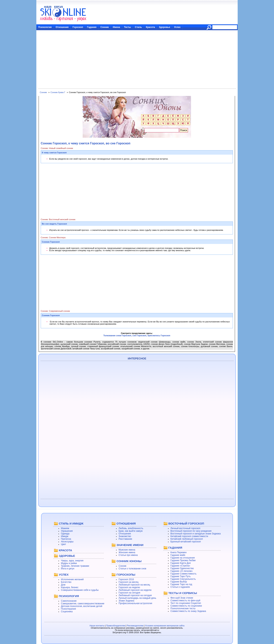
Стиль (138, 27)
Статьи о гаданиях (180, 587)
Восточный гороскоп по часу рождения (191, 531)
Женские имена (127, 552)
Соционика (67, 612)
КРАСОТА (65, 550)
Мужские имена (127, 550)
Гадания (92, 27)
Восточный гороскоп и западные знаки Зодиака (196, 534)
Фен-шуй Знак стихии (182, 598)
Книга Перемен (179, 552)
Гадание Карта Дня (181, 563)
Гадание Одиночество (182, 568)
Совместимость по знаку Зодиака (188, 611)
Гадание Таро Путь (181, 576)
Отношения (62, 27)
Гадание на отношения (183, 558)
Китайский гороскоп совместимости (189, 536)
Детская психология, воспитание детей (82, 606)
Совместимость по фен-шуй (185, 600)
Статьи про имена (128, 555)
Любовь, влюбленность (131, 528)
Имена (116, 27)
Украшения (67, 531)
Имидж (65, 536)
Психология (45, 27)
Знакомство (125, 536)
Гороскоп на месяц (129, 582)
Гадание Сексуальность (183, 579)
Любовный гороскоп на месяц (134, 585)
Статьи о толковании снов (132, 569)
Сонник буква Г (58, 92)
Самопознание (69, 601)
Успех (177, 27)
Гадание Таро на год (181, 584)
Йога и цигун (68, 569)
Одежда (65, 534)
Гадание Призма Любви (183, 560)
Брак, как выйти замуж (131, 531)
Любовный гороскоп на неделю (135, 590)
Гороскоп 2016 (126, 579)
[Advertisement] (137, 60)
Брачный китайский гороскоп (186, 542)
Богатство (66, 582)
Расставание (125, 539)
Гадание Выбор (179, 582)
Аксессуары (67, 542)
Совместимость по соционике (186, 606)
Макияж (65, 528)
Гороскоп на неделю (129, 587)
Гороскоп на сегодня (129, 593)
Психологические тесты (183, 608)
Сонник (105, 27)
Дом (63, 585)
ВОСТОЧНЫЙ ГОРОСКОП (186, 523)
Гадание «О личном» (182, 571)
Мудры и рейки (69, 563)
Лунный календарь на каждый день (137, 598)
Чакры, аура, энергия (72, 561)
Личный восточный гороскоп (185, 528)
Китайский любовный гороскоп (187, 539)
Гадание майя (178, 555)
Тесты (127, 27)
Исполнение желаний (72, 579)
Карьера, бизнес (70, 587)
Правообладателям (116, 626)
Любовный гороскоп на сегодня (135, 595)
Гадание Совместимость (184, 574)
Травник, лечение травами (75, 566)
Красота (151, 27)
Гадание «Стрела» (180, 566)
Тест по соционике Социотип (186, 603)
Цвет (63, 544)
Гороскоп (78, 27)
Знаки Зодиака (126, 601)
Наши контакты (97, 626)
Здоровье (164, 27)
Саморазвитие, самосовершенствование (83, 604)
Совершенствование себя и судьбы (80, 590)
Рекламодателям (135, 626)
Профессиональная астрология (135, 603)
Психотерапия (68, 609)
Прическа (66, 539)
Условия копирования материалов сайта (165, 626)
